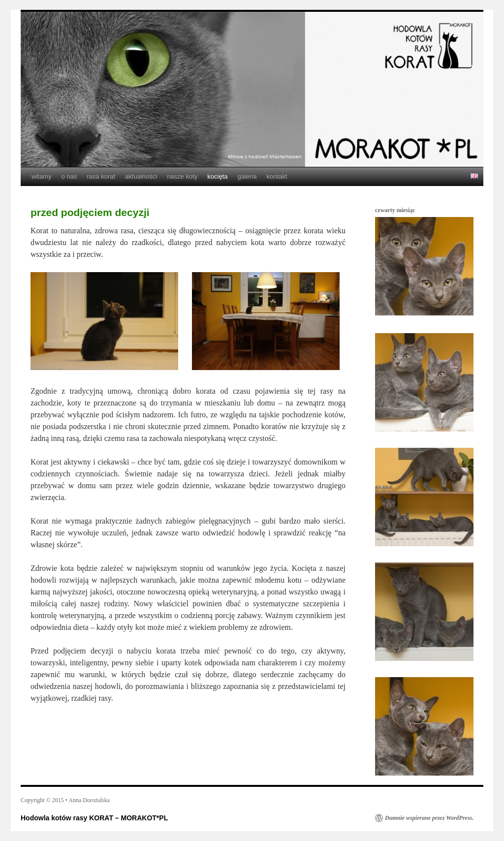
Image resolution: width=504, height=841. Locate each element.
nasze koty (182, 176)
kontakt (277, 176)
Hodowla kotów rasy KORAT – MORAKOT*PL (94, 818)
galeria (247, 176)
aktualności (141, 176)
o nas (69, 176)
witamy (41, 176)
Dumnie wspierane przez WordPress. (429, 818)
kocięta (217, 176)
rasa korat (101, 176)
